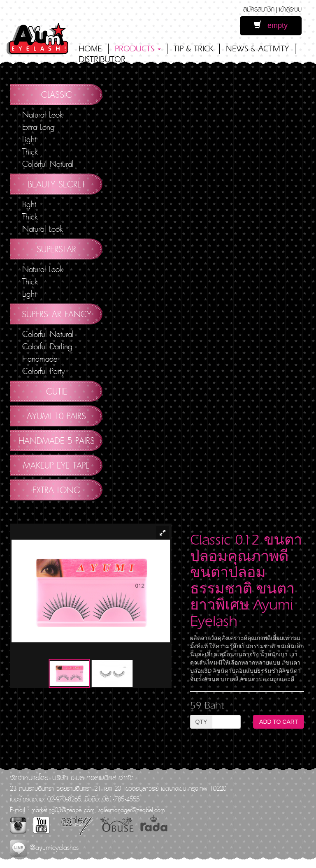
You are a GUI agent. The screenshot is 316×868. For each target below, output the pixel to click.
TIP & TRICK (193, 49)
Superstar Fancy (57, 314)
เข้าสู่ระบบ (290, 9)
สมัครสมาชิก (259, 9)
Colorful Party (44, 371)
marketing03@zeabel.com (63, 810)
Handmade (40, 359)
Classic (57, 95)
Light (29, 139)
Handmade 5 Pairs (57, 441)
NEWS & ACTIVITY (257, 49)
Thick (30, 152)
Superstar (56, 249)
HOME (90, 49)
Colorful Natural (48, 164)
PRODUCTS (138, 49)
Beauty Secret (56, 184)
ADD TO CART (279, 722)
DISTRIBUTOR (102, 59)
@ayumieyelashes (44, 847)
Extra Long (38, 127)
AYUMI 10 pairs (56, 416)
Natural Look (43, 115)
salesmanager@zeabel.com (132, 810)
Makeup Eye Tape (56, 465)
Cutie (57, 391)
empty (271, 25)
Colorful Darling (47, 346)
